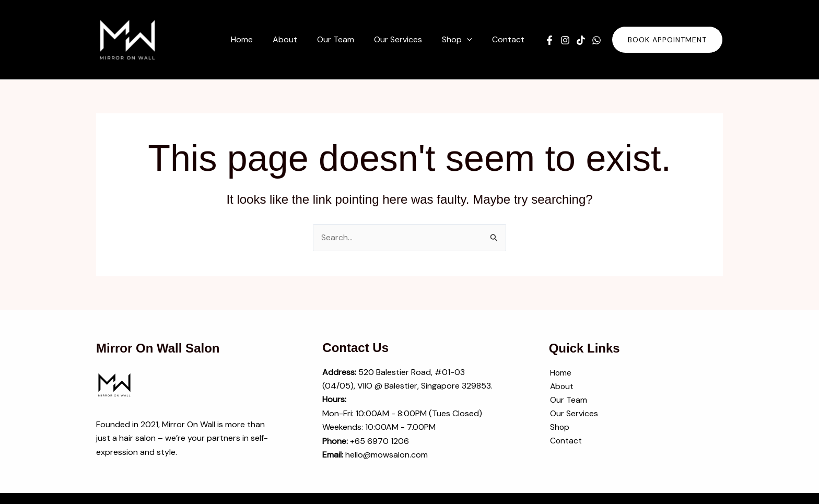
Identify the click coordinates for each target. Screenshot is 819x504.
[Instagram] (565, 40)
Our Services (573, 414)
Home (560, 373)
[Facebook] (549, 40)
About (561, 387)
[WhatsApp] (596, 40)
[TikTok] (581, 40)
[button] (462, 40)
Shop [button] (559, 428)
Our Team (568, 400)
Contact (565, 442)
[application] (472, 40)
